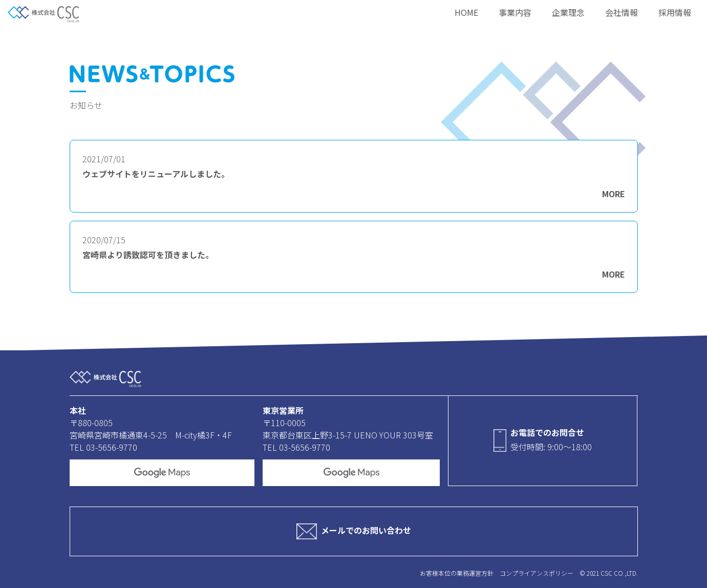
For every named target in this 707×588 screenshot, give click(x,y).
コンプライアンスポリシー (537, 573)
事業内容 (515, 12)
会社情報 (622, 12)
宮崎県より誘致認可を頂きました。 (148, 255)
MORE (614, 194)
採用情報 (675, 12)
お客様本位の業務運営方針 (457, 573)
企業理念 (568, 12)
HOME (466, 12)
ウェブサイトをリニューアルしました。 (156, 174)
